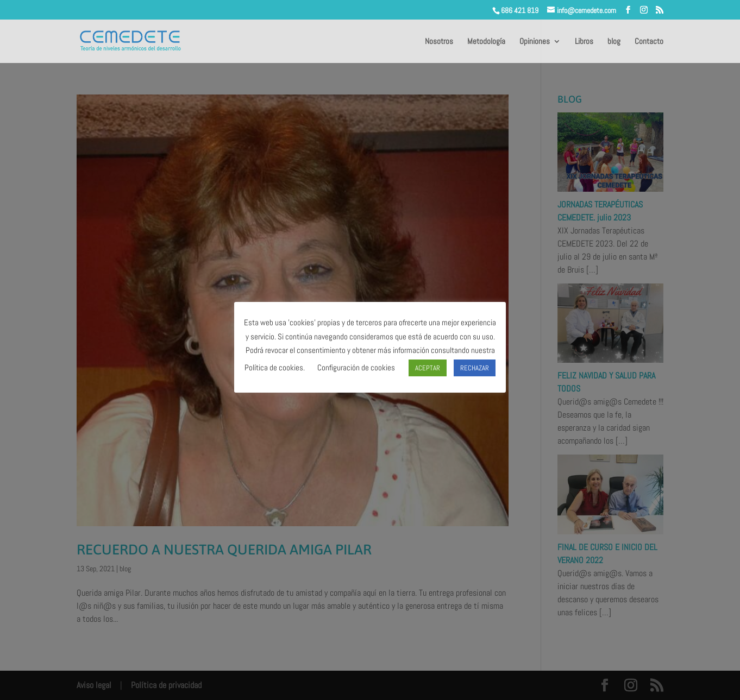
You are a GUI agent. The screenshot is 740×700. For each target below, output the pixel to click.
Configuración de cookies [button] (356, 367)
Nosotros (439, 42)
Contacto (649, 42)
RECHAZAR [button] (475, 368)
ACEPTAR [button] (428, 368)
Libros (584, 42)
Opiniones (535, 42)
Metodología (486, 42)
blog (614, 42)
